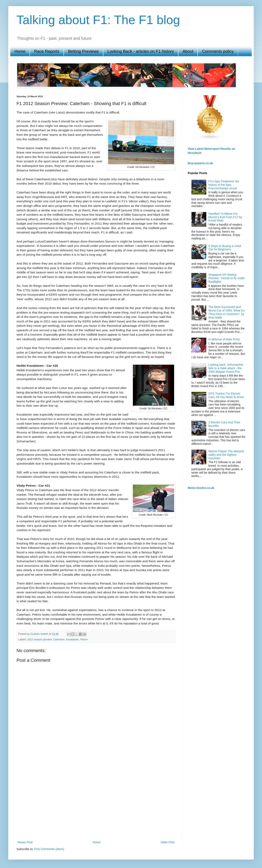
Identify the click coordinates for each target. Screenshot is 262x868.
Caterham (59, 640)
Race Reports (47, 51)
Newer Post (25, 842)
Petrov (84, 640)
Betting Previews (83, 51)
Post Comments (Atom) (49, 849)
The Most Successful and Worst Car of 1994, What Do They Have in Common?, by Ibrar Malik (227, 312)
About (188, 51)
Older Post (168, 842)
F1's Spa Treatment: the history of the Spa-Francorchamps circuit (224, 185)
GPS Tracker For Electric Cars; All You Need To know (226, 395)
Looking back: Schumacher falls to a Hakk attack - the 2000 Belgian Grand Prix (226, 368)
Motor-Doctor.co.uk (201, 488)
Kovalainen (72, 640)
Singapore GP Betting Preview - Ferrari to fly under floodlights (227, 278)
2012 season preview (39, 640)
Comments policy (218, 51)
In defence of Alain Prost (224, 339)
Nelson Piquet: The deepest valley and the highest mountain (226, 455)
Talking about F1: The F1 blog (98, 20)
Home (20, 51)
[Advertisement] (39, 796)
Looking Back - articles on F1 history (141, 51)
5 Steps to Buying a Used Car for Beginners (225, 248)
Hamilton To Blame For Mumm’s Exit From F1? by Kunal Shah (225, 217)
